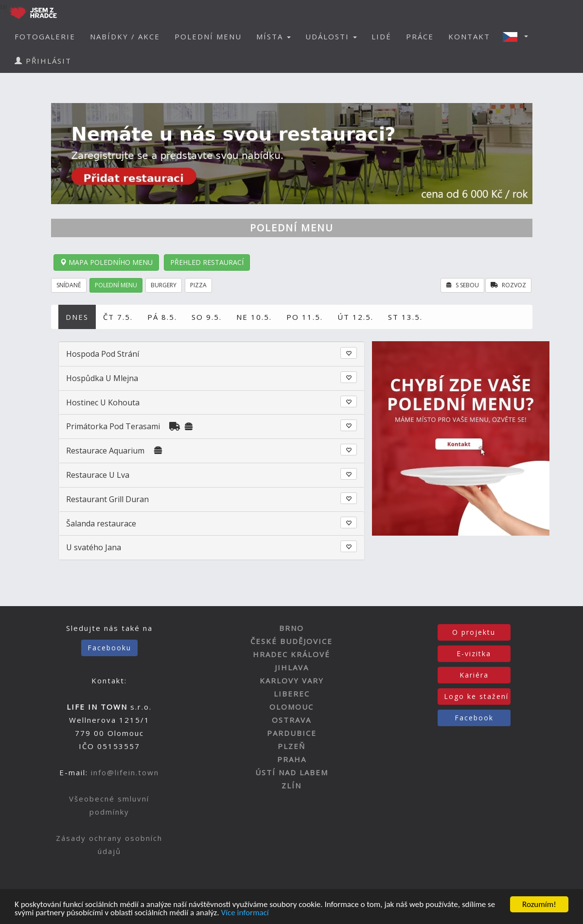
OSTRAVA (291, 720)
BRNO (291, 628)
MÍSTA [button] (274, 36)
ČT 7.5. (118, 317)
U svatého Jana (94, 547)
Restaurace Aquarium (105, 451)
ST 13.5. (405, 317)
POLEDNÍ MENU (208, 36)
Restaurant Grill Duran (107, 499)
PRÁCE (420, 36)
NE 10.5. (254, 317)
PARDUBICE (292, 733)
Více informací (245, 913)
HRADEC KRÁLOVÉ (291, 654)
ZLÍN (291, 785)
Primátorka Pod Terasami (113, 426)
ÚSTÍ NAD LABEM (292, 772)
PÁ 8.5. (162, 317)
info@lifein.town (125, 772)
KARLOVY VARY (292, 680)
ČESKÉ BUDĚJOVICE (291, 641)
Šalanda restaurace (101, 523)
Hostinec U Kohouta (103, 402)
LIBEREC (292, 694)
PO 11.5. (305, 317)
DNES (77, 317)
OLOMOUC (291, 707)
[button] (518, 36)
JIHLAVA (292, 667)
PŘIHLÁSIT (43, 61)
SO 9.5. (207, 317)
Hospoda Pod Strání (103, 354)
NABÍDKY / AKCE (125, 36)
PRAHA (292, 759)
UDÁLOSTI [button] (331, 36)
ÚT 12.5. (355, 317)
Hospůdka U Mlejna (102, 378)
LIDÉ (381, 36)
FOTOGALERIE (45, 36)
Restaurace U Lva (98, 475)
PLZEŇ (291, 746)
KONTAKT (469, 36)
